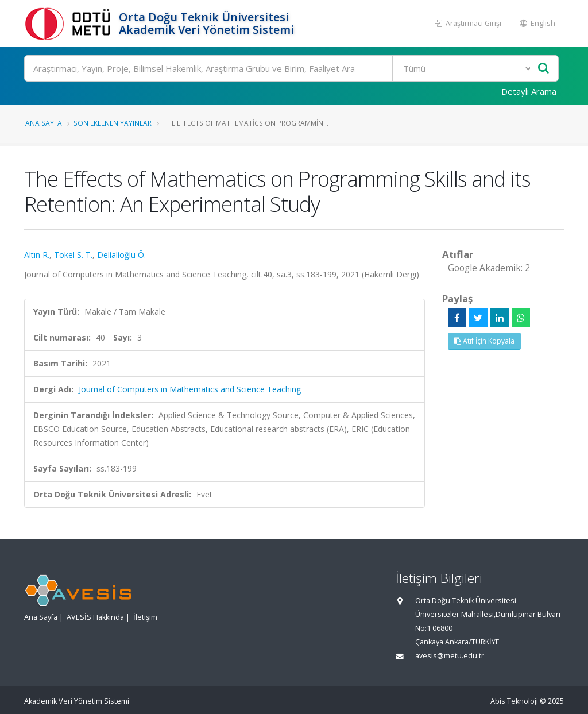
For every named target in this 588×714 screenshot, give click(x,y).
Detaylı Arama (529, 91)
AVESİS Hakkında (95, 617)
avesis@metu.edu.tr (450, 656)
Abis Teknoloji (514, 701)
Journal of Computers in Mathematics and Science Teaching (190, 389)
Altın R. (37, 255)
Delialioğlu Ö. (121, 255)
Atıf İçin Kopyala (484, 341)
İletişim (145, 617)
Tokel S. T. (73, 255)
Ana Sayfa (44, 123)
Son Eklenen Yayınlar (113, 123)
